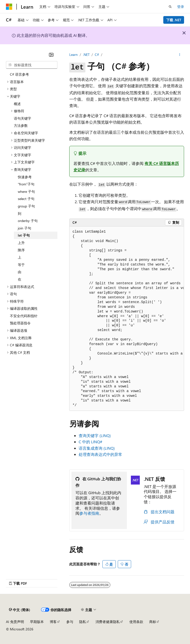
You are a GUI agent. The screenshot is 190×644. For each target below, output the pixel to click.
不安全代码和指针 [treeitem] (24, 316)
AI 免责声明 (15, 622)
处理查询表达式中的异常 (100, 454)
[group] (127, 319)
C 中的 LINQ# (90, 442)
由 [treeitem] (20, 272)
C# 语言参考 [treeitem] (19, 74)
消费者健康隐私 (108, 622)
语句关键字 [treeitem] (23, 118)
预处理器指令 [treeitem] (20, 323)
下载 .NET (174, 20)
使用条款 (136, 622)
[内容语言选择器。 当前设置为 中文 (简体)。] (20, 610)
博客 (53, 622)
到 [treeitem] (20, 213)
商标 (153, 622)
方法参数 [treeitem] (21, 125)
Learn (73, 55)
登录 (181, 7)
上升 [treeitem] (21, 243)
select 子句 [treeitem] (26, 199)
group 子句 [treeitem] (26, 206)
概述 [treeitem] (17, 104)
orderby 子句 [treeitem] (28, 221)
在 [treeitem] (20, 279)
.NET (86, 55)
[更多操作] (180, 55)
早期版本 (37, 622)
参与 (70, 622)
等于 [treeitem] (21, 265)
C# (97, 55)
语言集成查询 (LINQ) (97, 448)
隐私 (83, 622)
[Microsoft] (9, 7)
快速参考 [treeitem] (25, 177)
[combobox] (32, 65)
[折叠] (51, 55)
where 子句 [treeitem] (26, 191)
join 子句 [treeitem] (24, 228)
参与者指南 (89, 513)
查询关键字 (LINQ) (95, 435)
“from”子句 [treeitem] (26, 184)
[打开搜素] (170, 7)
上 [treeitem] (20, 257)
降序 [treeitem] (21, 250)
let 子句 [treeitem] (24, 235)
